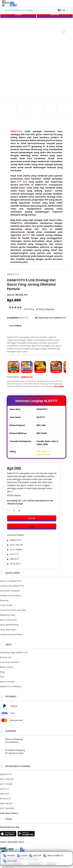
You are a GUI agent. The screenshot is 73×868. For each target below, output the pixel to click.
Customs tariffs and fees (13, 610)
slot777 (26, 235)
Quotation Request (10, 591)
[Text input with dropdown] (29, 10)
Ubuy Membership (9, 625)
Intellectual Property (11, 596)
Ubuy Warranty (8, 630)
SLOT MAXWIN (7, 808)
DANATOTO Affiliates (11, 687)
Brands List (6, 657)
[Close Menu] (3, 6)
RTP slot (22, 182)
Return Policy (7, 667)
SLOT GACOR (7, 779)
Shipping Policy (8, 615)
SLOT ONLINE (6, 784)
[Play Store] (26, 835)
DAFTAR (55, 14)
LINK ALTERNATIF (53, 856)
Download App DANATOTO (14, 653)
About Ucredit (7, 682)
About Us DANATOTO (11, 581)
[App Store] (9, 835)
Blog (2, 672)
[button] (63, 31)
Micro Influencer (8, 620)
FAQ (2, 677)
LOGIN (18, 14)
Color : (15, 326)
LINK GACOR (6, 804)
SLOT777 (4, 789)
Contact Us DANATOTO (12, 586)
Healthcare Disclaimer (12, 634)
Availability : (13, 318)
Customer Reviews (10, 662)
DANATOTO (16, 131)
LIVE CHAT (10, 861)
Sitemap (4, 600)
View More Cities (9, 813)
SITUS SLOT (6, 799)
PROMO (9, 856)
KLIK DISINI (59, 386)
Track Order (6, 605)
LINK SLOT (5, 794)
